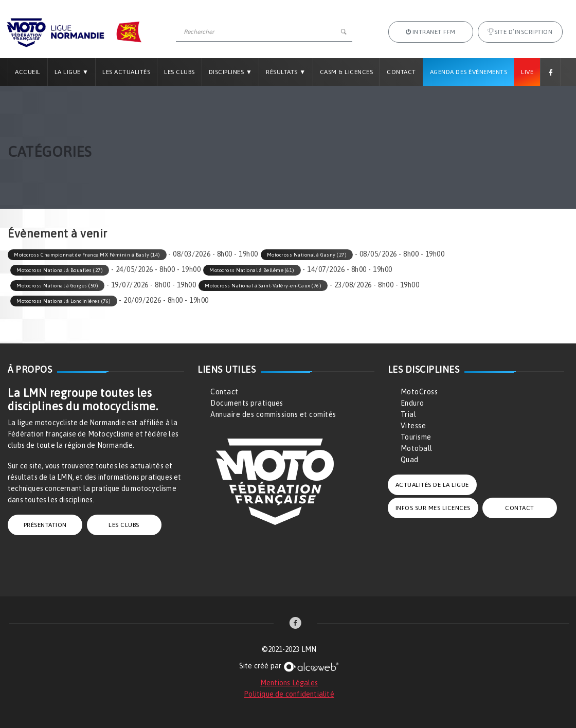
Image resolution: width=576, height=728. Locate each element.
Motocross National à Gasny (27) (307, 255)
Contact (401, 72)
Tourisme (416, 437)
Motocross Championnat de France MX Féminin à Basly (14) (87, 255)
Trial (409, 414)
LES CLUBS (124, 525)
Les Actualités (126, 72)
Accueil (28, 72)
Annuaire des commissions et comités (273, 414)
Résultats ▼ (286, 72)
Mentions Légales (289, 683)
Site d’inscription (520, 32)
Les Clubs (179, 72)
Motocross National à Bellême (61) (252, 270)
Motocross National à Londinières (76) (64, 301)
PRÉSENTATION (45, 525)
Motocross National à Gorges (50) (57, 286)
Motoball (417, 448)
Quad (410, 460)
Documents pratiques (247, 403)
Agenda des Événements (469, 72)
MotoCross (419, 392)
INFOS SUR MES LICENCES (433, 508)
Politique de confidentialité (289, 694)
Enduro (412, 403)
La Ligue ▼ (72, 72)
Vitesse (413, 426)
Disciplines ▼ (230, 72)
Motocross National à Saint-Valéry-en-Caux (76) (263, 286)
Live (527, 72)
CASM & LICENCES (347, 72)
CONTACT (520, 508)
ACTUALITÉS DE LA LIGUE (432, 485)
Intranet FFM (431, 32)
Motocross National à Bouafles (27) (60, 270)
